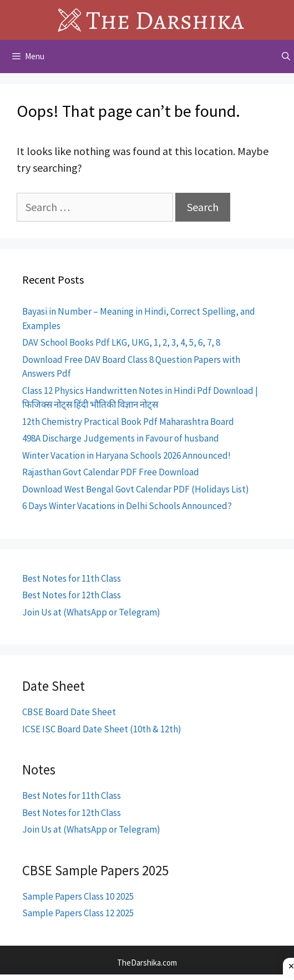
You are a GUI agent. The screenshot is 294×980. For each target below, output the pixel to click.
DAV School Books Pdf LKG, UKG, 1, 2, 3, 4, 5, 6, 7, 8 (121, 342)
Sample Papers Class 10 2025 (78, 896)
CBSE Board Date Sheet (69, 712)
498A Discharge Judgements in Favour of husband (121, 438)
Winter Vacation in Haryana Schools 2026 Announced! (126, 455)
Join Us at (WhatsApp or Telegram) (91, 612)
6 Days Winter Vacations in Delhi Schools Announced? (127, 506)
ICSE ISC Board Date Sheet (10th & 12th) (102, 729)
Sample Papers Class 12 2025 (78, 913)
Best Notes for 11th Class (72, 578)
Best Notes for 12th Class (72, 595)
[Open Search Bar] (286, 57)
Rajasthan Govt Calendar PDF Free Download (111, 472)
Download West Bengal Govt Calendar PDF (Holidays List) (136, 489)
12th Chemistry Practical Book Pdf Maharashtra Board (128, 422)
